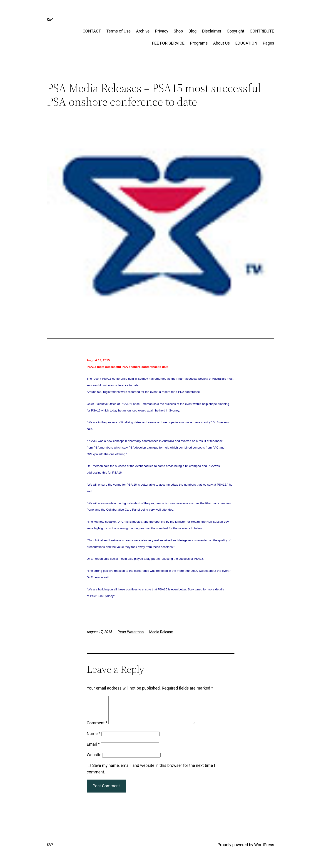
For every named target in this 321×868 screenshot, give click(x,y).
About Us (221, 43)
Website (94, 760)
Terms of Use (118, 31)
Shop (178, 31)
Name (94, 739)
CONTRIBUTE (262, 31)
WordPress (264, 850)
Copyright (235, 31)
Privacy (162, 31)
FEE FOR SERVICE (168, 43)
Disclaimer (212, 31)
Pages (269, 43)
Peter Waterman (131, 632)
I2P (50, 19)
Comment (97, 728)
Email (93, 750)
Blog (192, 31)
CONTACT (92, 31)
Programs (199, 43)
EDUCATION (246, 43)
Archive (143, 31)
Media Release (161, 632)
